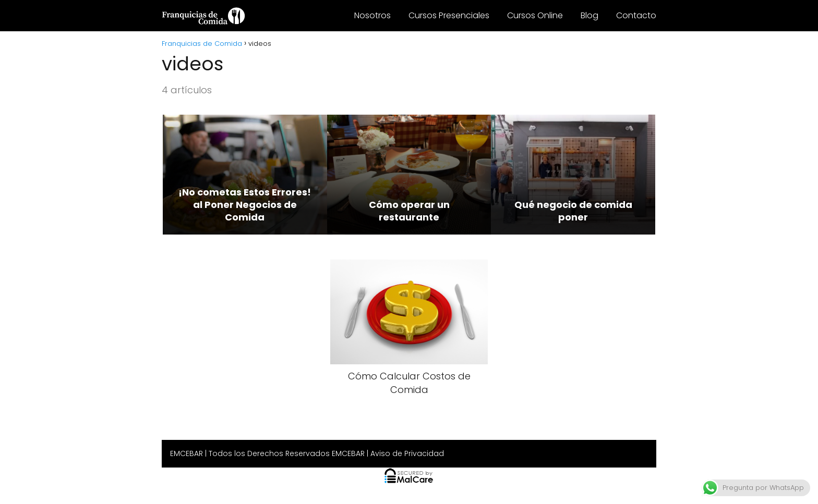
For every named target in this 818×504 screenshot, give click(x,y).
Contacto (636, 15)
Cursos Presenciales (449, 15)
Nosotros (372, 15)
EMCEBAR (187, 453)
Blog (590, 15)
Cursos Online (535, 15)
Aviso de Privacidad (407, 453)
